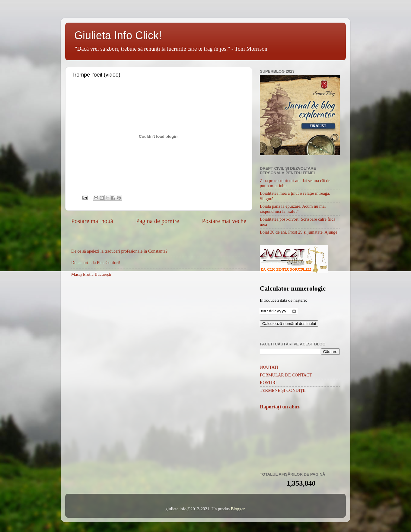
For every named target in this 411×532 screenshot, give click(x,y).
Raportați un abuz (280, 407)
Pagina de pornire (158, 221)
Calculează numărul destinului (289, 324)
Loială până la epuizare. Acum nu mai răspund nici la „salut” (293, 209)
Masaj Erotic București (91, 274)
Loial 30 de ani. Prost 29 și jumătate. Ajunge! (299, 232)
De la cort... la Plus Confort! (96, 263)
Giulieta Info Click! (118, 35)
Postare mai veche (224, 221)
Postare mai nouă (92, 221)
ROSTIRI (268, 383)
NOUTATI (269, 368)
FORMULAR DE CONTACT (286, 376)
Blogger (238, 509)
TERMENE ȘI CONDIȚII (283, 391)
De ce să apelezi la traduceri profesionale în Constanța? (119, 251)
